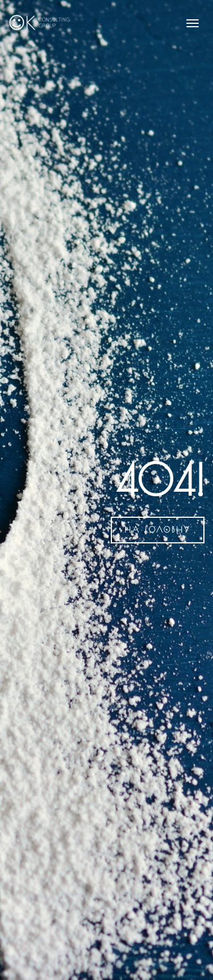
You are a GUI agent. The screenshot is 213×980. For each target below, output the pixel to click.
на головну (158, 530)
